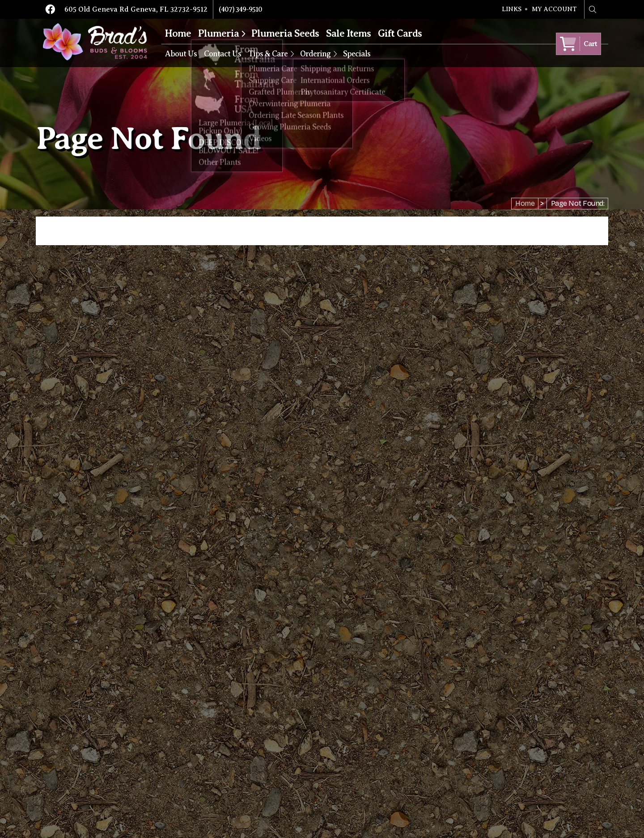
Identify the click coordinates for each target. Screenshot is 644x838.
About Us (181, 54)
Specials (357, 54)
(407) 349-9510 (240, 9)
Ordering (315, 54)
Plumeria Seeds (285, 33)
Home (178, 33)
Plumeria (218, 33)
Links (512, 9)
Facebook (50, 9)
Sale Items (348, 33)
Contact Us (222, 54)
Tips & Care (268, 54)
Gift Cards (400, 33)
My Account (554, 9)
